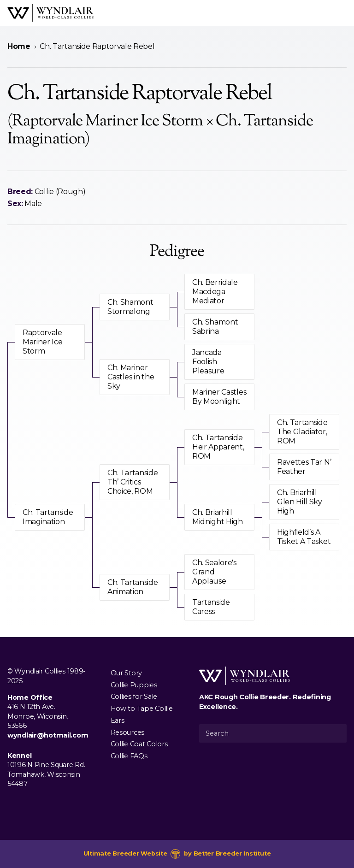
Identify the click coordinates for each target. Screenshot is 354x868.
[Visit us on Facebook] (13, 805)
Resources (127, 732)
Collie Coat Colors (139, 744)
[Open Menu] (343, 13)
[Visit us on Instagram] (28, 805)
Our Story (126, 673)
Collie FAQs (129, 756)
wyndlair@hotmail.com (48, 735)
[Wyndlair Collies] (50, 13)
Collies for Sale (134, 697)
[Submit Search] (336, 733)
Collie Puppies (134, 685)
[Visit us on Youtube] (42, 805)
